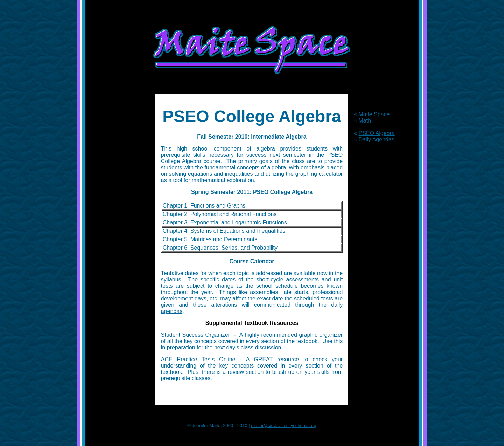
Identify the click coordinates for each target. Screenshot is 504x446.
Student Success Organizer (195, 335)
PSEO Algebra (377, 133)
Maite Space (374, 114)
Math (365, 121)
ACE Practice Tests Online (198, 359)
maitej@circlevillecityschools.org (284, 426)
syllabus (171, 280)
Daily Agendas (377, 140)
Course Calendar (252, 261)
